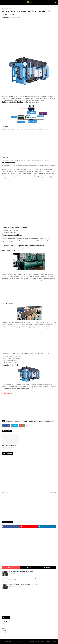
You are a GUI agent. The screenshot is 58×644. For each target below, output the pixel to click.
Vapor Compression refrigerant (36, 421)
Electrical (4, 626)
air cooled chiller (8, 8)
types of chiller (24, 421)
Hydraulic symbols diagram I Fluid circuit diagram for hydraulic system (26, 578)
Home (3, 8)
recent (29, 567)
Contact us (54, 642)
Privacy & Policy (40, 642)
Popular (11, 567)
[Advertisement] (29, 38)
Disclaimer (47, 642)
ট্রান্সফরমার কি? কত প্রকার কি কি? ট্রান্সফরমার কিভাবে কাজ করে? (23, 585)
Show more (54, 431)
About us (32, 642)
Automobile (4, 621)
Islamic (3, 628)
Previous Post (5, 493)
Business (4, 624)
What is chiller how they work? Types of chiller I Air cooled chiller (9, 446)
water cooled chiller (49, 421)
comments (47, 567)
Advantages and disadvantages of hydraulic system (21, 571)
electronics (4, 633)
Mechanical (17, 421)
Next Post (53, 493)
